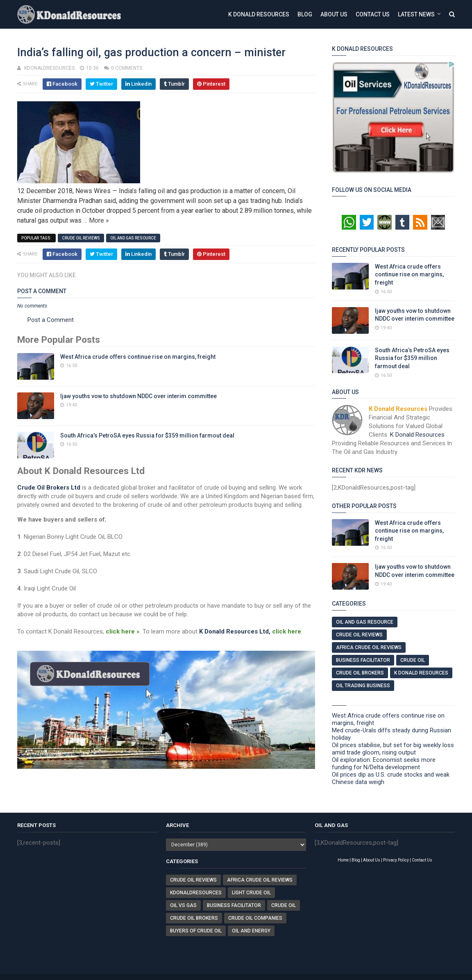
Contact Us (373, 14)
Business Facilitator (363, 660)
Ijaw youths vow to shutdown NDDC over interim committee (138, 396)
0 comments (127, 68)
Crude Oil (413, 660)
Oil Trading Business (363, 686)
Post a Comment (51, 320)
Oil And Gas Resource (133, 238)
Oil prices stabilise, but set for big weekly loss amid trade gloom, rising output (393, 749)
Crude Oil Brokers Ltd (49, 488)
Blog (305, 14)
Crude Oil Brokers (360, 673)
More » (99, 220)
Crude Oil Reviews (81, 238)
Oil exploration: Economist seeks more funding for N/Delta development (384, 763)
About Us (334, 14)
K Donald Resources (259, 14)
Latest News (416, 14)
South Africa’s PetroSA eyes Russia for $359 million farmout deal (147, 435)
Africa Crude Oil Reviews (369, 647)
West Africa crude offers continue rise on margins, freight (138, 357)
